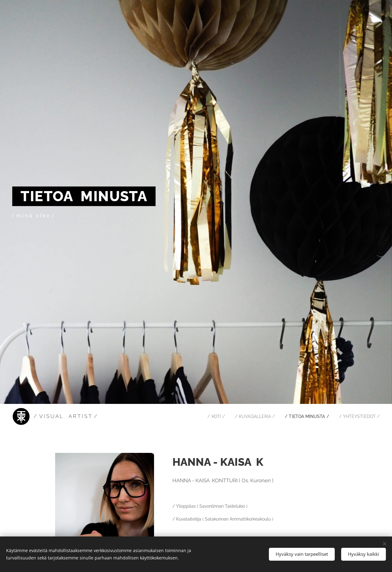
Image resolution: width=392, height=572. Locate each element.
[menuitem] (208, 416)
